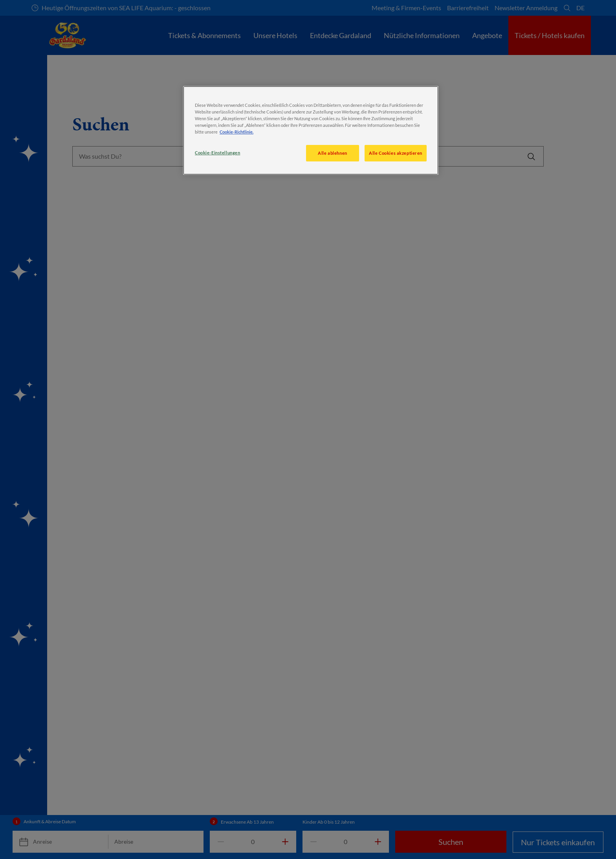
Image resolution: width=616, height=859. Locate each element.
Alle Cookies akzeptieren (396, 153)
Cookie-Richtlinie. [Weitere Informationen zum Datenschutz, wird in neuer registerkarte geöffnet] (236, 132)
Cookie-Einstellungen (217, 153)
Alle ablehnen (332, 153)
